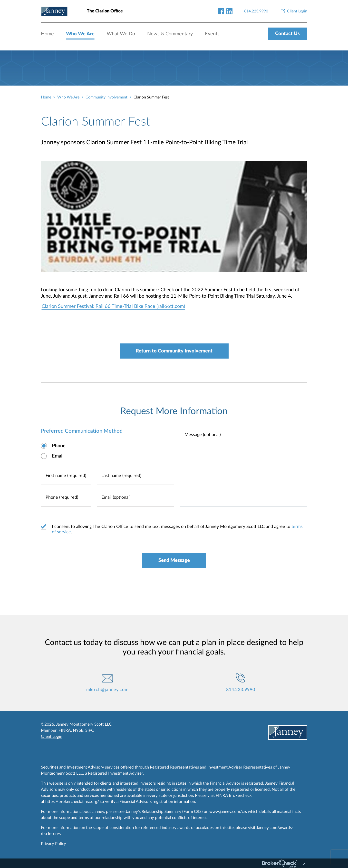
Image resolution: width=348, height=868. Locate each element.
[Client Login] (294, 11)
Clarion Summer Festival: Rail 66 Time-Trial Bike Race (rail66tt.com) (113, 306)
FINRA (65, 730)
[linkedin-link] (229, 11)
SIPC (90, 730)
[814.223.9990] (256, 11)
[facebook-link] (221, 11)
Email (58, 456)
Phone (59, 446)
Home (47, 34)
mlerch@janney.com (107, 690)
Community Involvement (106, 97)
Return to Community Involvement (174, 351)
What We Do (121, 34)
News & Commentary (170, 34)
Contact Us (287, 34)
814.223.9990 (241, 690)
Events (212, 34)
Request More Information (174, 411)
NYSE (78, 730)
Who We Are (80, 34)
